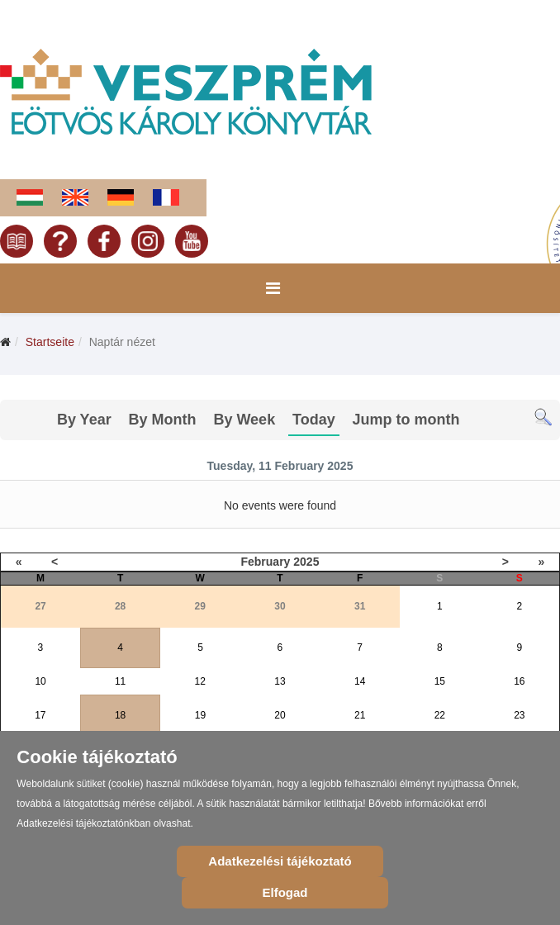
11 (120, 681)
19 (200, 715)
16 (519, 681)
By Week (244, 420)
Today (314, 420)
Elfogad (285, 892)
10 (40, 681)
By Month (163, 420)
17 (40, 715)
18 (120, 715)
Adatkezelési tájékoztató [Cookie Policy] (280, 861)
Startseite (50, 342)
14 (360, 681)
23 (519, 715)
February (265, 562)
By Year (84, 420)
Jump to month (406, 420)
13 (280, 681)
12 (200, 681)
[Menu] (273, 288)
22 (440, 715)
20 (280, 715)
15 (440, 681)
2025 (306, 562)
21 (360, 715)
